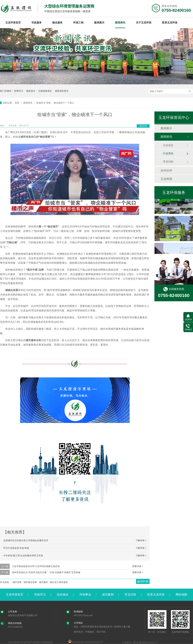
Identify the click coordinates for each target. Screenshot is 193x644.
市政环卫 (40, 595)
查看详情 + (138, 566)
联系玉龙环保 (170, 23)
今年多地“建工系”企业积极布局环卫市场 (23, 556)
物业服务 (57, 23)
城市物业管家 (30, 582)
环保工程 (78, 23)
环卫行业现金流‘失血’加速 (16, 548)
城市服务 (43, 582)
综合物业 (63, 595)
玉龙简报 (166, 179)
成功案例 (108, 595)
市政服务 (37, 23)
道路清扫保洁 (62, 91)
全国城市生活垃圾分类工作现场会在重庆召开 (26, 540)
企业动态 (168, 145)
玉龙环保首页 (13, 23)
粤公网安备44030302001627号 (86, 642)
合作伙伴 (166, 171)
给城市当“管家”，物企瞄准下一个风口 (55, 103)
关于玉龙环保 (144, 23)
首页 (17, 103)
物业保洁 (31, 91)
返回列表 (143, 126)
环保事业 (85, 595)
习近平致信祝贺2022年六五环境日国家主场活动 (36, 566)
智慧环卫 (19, 91)
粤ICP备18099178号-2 (144, 642)
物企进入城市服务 (59, 582)
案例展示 (99, 23)
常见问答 (168, 162)
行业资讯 (168, 153)
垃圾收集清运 (45, 91)
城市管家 (17, 582)
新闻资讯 (120, 23)
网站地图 (181, 595)
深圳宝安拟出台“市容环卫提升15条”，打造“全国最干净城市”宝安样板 (46, 572)
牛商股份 (90, 632)
